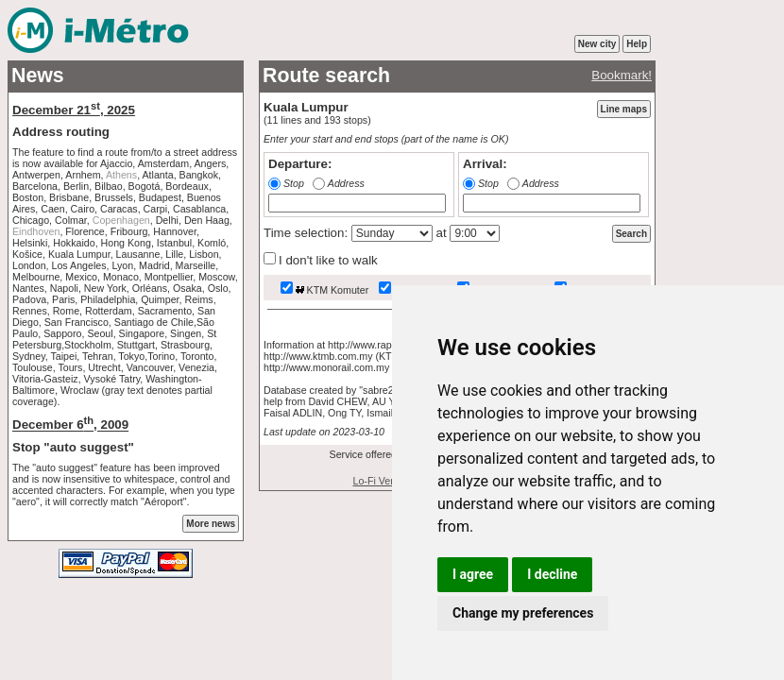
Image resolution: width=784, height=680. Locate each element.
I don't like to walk (321, 260)
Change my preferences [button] (523, 613)
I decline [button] (552, 574)
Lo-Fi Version (383, 481)
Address (346, 183)
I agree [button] (473, 574)
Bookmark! (622, 75)
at (442, 233)
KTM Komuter (325, 290)
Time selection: (307, 233)
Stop (294, 183)
